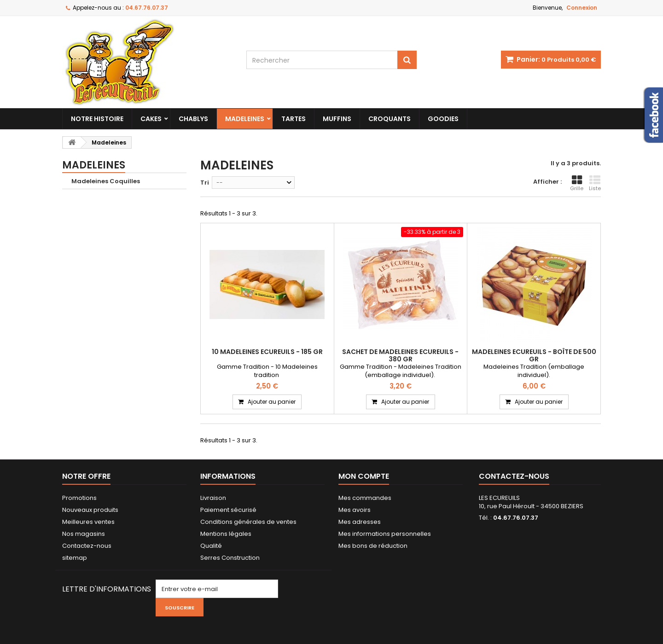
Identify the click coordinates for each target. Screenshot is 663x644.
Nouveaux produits (90, 510)
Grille (577, 183)
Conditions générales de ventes (248, 522)
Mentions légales (226, 534)
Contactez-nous (87, 546)
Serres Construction (230, 558)
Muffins (337, 119)
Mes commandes (365, 498)
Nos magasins (84, 534)
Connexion (582, 8)
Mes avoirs (355, 510)
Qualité (211, 546)
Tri (205, 183)
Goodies (443, 119)
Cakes (151, 119)
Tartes (294, 119)
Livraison (213, 498)
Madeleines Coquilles (106, 181)
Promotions (79, 498)
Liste (595, 183)
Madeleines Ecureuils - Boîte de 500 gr (534, 355)
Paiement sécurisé (228, 510)
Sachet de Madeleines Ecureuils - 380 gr (400, 355)
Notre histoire (97, 119)
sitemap (75, 558)
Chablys (193, 119)
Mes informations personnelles (385, 534)
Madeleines (245, 119)
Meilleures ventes (88, 522)
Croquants (390, 119)
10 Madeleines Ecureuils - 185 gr (267, 352)
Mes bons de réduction (373, 546)
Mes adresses (360, 522)
